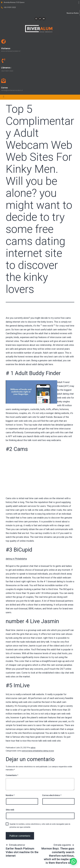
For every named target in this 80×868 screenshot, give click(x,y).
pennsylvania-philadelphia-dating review (38, 751)
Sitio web (10, 810)
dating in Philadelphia (16, 559)
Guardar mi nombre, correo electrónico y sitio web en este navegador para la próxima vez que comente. (40, 826)
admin (33, 748)
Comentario (12, 775)
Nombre (10, 795)
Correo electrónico (52, 795)
